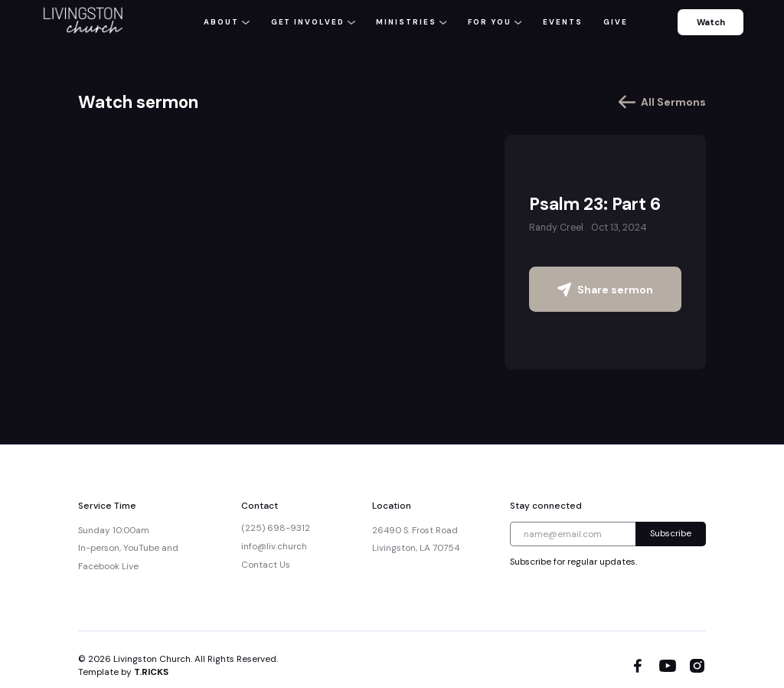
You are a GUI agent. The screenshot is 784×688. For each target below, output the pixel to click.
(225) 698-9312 (276, 528)
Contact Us (266, 565)
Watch (711, 22)
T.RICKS (151, 672)
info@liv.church (274, 546)
